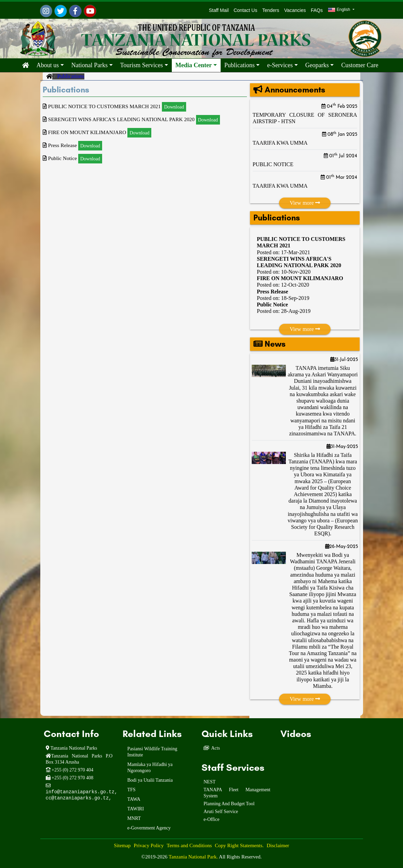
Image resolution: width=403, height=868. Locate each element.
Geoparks (317, 65)
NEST (210, 782)
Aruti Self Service (221, 812)
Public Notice (272, 305)
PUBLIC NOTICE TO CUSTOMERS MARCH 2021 (117, 106)
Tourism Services (142, 65)
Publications (240, 65)
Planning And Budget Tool (229, 804)
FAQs (317, 10)
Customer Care (360, 65)
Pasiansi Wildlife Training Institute (152, 752)
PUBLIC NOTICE (273, 164)
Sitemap (122, 845)
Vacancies (295, 10)
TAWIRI (136, 809)
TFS (131, 790)
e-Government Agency (149, 828)
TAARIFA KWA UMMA (280, 143)
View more (305, 203)
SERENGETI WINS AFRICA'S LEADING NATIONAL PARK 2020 (134, 119)
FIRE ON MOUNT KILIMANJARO (300, 278)
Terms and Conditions (189, 845)
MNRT (134, 818)
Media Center (194, 65)
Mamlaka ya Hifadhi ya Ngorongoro (150, 768)
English (339, 10)
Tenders (271, 10)
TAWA (134, 799)
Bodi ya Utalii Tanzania (150, 780)
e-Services (280, 65)
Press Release (273, 292)
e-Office (211, 819)
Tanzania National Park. (194, 857)
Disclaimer (278, 845)
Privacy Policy (149, 845)
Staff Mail (218, 10)
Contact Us (245, 10)
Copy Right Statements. (239, 845)
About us (48, 65)
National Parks (89, 65)
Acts (216, 748)
